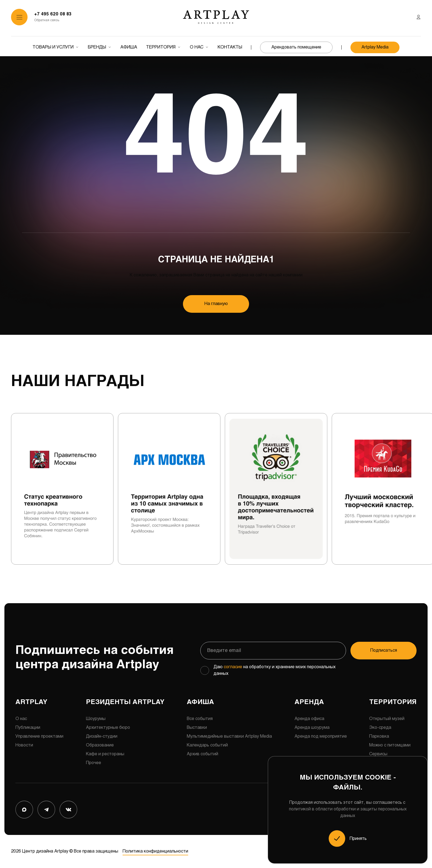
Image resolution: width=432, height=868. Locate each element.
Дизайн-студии (102, 736)
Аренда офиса (309, 719)
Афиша (129, 47)
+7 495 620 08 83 (53, 14)
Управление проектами (39, 736)
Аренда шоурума (312, 728)
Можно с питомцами (390, 745)
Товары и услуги (53, 47)
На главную (216, 304)
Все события (200, 719)
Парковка (379, 736)
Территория (161, 47)
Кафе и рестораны (105, 754)
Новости (24, 745)
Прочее (94, 763)
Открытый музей (387, 719)
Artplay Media (375, 47)
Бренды (97, 47)
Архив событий (202, 754)
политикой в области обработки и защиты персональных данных (348, 812)
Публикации (28, 728)
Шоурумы (96, 719)
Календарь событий (207, 745)
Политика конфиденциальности (155, 851)
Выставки (197, 728)
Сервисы (378, 754)
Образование (100, 745)
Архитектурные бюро (108, 728)
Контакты (230, 47)
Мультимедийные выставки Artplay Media (229, 736)
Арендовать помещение (296, 47)
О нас (197, 47)
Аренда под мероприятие (321, 736)
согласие (233, 667)
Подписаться (384, 650)
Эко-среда (380, 728)
